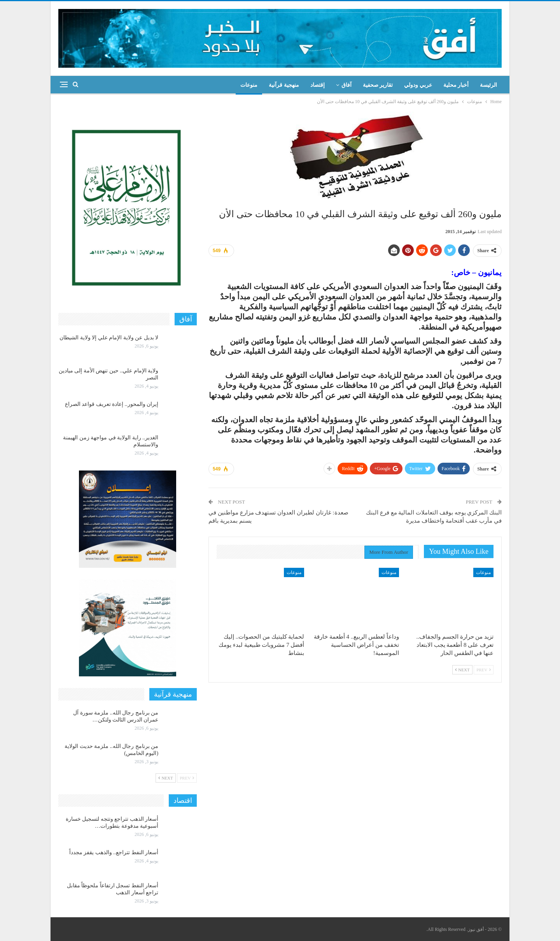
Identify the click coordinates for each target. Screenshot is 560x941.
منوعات (249, 85)
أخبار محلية (456, 85)
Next (462, 670)
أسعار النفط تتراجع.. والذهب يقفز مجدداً (114, 852)
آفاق (346, 85)
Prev (484, 670)
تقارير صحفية (378, 85)
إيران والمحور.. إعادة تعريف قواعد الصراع (112, 404)
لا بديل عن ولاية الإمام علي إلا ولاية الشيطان (109, 338)
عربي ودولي (418, 85)
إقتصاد (318, 85)
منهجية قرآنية (284, 85)
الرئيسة (488, 85)
